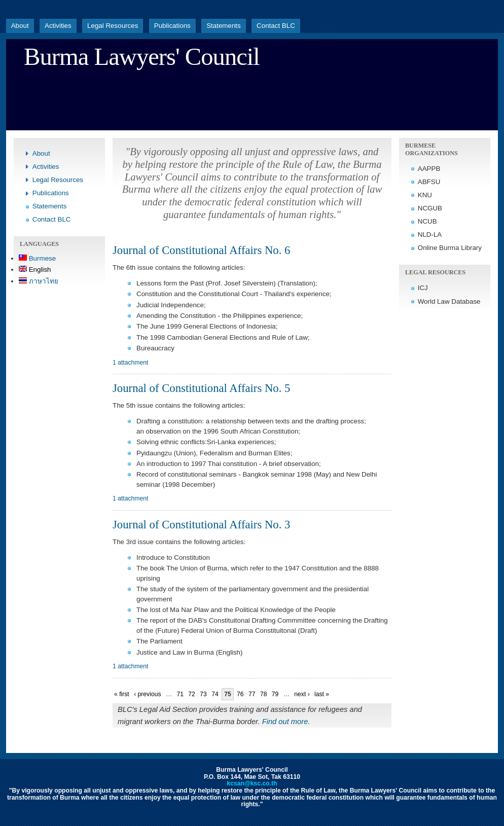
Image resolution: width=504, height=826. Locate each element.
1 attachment (130, 363)
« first (122, 694)
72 (192, 694)
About (20, 26)
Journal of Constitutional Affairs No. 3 (201, 525)
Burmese (37, 258)
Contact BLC (276, 26)
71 (180, 694)
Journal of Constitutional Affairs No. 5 (201, 388)
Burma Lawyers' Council (142, 57)
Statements (224, 26)
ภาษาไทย (39, 281)
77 (252, 694)
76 (240, 694)
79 (275, 694)
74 (215, 694)
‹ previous (147, 694)
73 (203, 694)
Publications (172, 26)
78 (264, 694)
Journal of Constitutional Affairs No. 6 (201, 250)
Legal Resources (113, 26)
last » (322, 694)
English (35, 270)
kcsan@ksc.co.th (252, 783)
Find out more (285, 722)
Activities (58, 26)
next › (302, 694)
